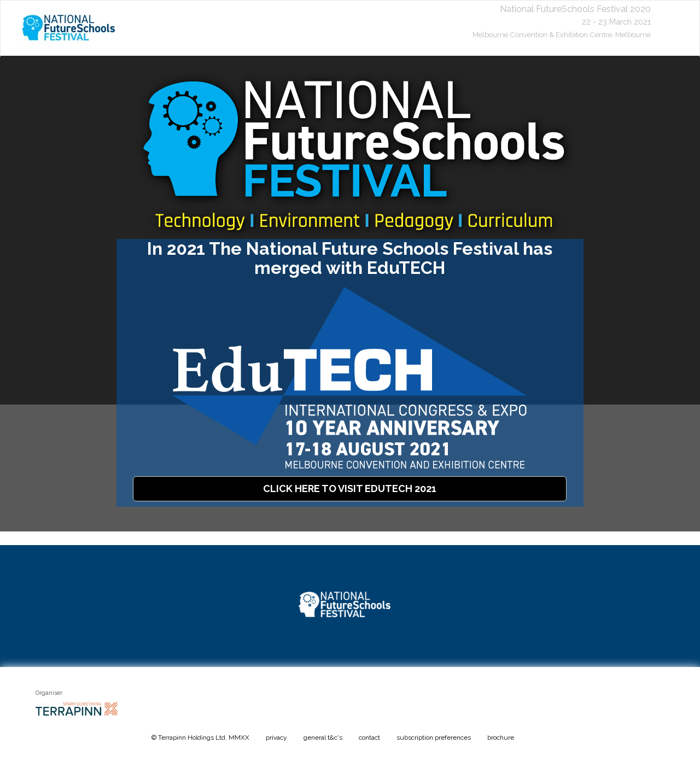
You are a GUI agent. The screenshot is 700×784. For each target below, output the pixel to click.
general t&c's (323, 738)
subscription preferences (434, 738)
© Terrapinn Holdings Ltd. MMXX (200, 738)
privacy (276, 738)
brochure (501, 738)
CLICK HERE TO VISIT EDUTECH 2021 (350, 488)
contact (369, 738)
